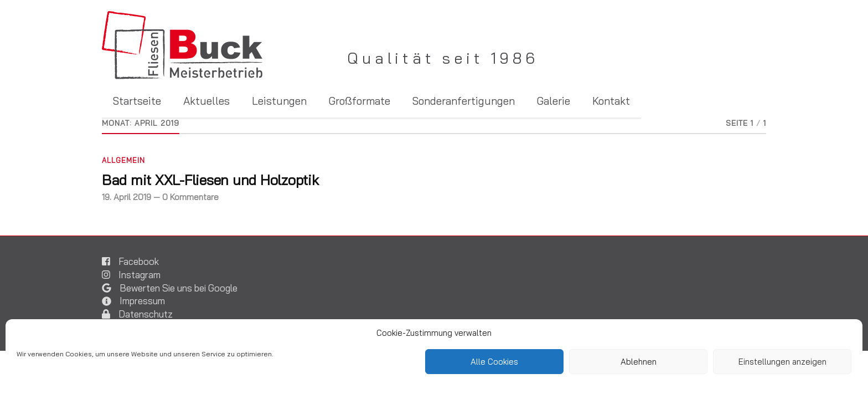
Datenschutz (146, 314)
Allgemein (123, 160)
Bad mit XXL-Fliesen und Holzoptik (210, 180)
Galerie (554, 102)
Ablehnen (639, 362)
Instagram (139, 275)
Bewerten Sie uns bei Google (179, 288)
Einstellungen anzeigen (782, 362)
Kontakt (611, 102)
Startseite (137, 102)
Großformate (360, 102)
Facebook (139, 261)
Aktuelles (206, 102)
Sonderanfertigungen (464, 102)
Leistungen (279, 102)
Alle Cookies (494, 362)
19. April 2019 (126, 197)
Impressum (142, 301)
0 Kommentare (190, 197)
